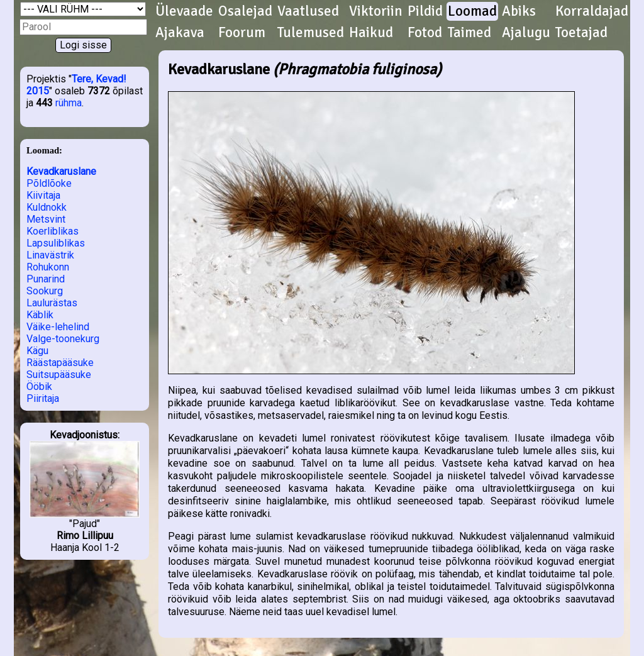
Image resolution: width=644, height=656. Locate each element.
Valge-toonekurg (63, 339)
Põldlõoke (49, 183)
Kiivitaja (43, 195)
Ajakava (180, 33)
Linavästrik (50, 255)
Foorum (242, 33)
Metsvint (46, 219)
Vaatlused (308, 11)
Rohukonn (48, 267)
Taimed (469, 33)
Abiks (519, 11)
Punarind (46, 279)
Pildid (425, 11)
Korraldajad (592, 11)
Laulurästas (52, 303)
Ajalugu (526, 33)
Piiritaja (43, 398)
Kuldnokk (47, 207)
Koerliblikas (53, 231)
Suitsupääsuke (59, 375)
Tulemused (311, 33)
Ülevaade (184, 11)
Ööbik (39, 386)
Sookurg (45, 291)
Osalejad (245, 11)
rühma (69, 103)
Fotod (425, 33)
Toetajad (581, 33)
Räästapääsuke (60, 363)
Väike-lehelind (58, 327)
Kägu (37, 351)
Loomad (472, 11)
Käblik (40, 315)
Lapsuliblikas (56, 243)
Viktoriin (376, 11)
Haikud (371, 33)
